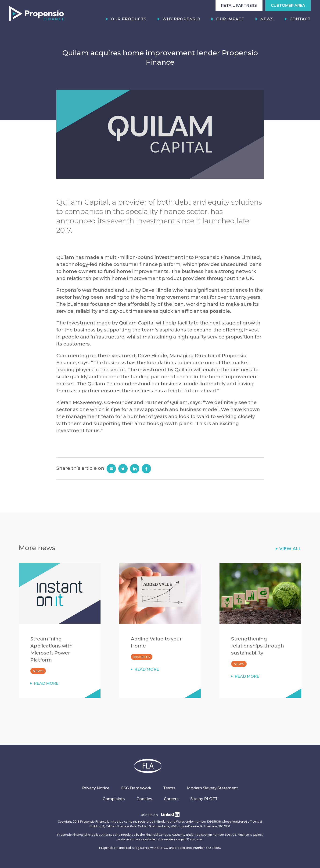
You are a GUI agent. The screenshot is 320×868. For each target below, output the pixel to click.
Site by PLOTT (204, 799)
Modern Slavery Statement (212, 788)
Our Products (129, 19)
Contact (300, 19)
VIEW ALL (290, 549)
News (267, 19)
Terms (169, 788)
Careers (171, 799)
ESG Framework (136, 788)
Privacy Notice (96, 788)
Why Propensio (181, 19)
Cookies (144, 799)
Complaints (114, 799)
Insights (142, 657)
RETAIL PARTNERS (239, 6)
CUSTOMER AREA (288, 6)
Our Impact (230, 19)
